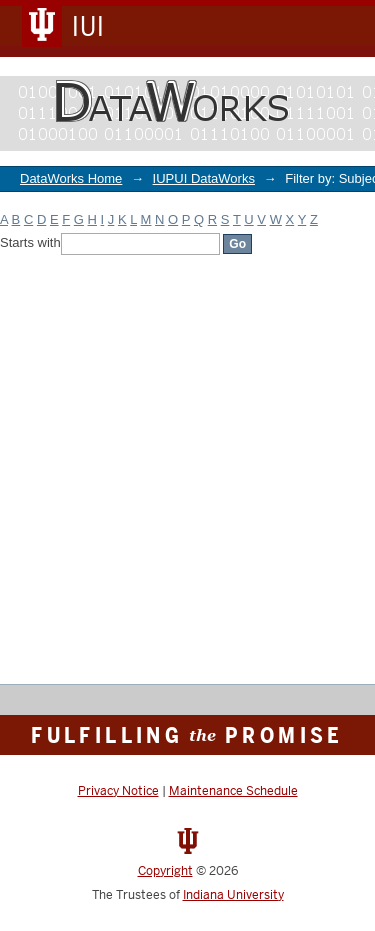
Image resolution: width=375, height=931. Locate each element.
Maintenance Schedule (233, 791)
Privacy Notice (118, 791)
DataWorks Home (71, 178)
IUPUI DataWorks (204, 178)
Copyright (165, 871)
